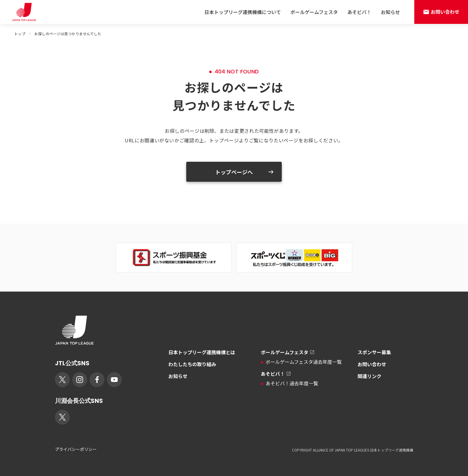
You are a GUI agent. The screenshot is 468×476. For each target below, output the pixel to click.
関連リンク (370, 376)
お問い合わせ (372, 364)
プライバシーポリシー (76, 449)
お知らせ (390, 12)
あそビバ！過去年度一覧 (290, 383)
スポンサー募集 (374, 352)
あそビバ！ (359, 12)
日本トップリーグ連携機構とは (202, 352)
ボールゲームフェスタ (314, 12)
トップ (20, 34)
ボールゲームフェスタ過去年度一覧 (301, 362)
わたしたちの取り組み (192, 364)
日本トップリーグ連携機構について (243, 12)
